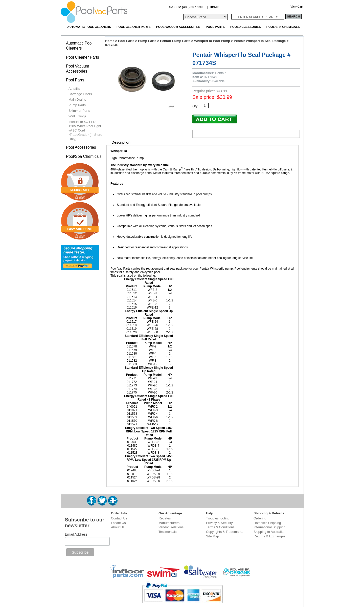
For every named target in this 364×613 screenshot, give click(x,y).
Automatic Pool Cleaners (89, 27)
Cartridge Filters (80, 94)
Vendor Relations (171, 527)
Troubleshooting (218, 518)
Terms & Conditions (220, 527)
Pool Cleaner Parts (134, 27)
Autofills (74, 89)
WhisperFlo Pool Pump (212, 41)
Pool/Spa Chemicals (283, 27)
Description (121, 142)
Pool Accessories (246, 27)
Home (110, 41)
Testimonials (168, 532)
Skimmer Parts (79, 111)
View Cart (297, 7)
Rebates (165, 518)
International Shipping (269, 527)
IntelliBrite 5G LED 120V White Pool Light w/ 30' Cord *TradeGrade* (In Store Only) (85, 130)
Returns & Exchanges (269, 536)
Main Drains (77, 100)
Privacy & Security (219, 523)
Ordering (260, 518)
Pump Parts (147, 41)
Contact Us (119, 518)
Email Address (76, 534)
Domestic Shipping (267, 523)
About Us (118, 527)
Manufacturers (169, 523)
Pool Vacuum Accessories (178, 27)
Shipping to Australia (269, 532)
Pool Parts (215, 27)
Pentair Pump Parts (175, 41)
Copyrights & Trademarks (225, 532)
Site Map (212, 536)
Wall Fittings (77, 116)
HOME (214, 7)
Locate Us (118, 523)
